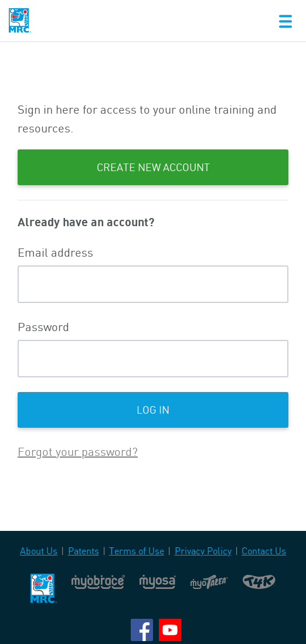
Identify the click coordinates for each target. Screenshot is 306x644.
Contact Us (264, 551)
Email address (55, 252)
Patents (84, 551)
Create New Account (153, 167)
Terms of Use (137, 551)
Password (43, 327)
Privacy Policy (203, 551)
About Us (39, 551)
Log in (153, 410)
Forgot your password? (78, 452)
